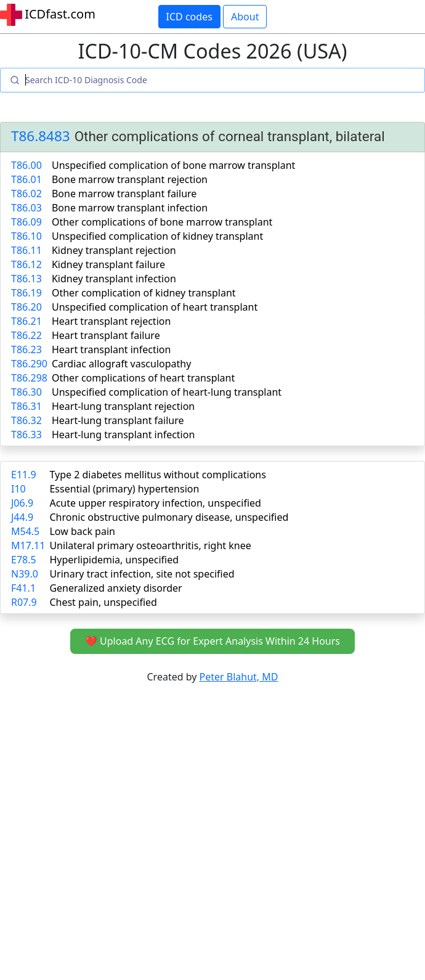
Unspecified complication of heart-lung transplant (167, 392)
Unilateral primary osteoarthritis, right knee (150, 545)
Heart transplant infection (111, 349)
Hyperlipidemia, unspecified (114, 560)
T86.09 (26, 222)
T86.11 (26, 250)
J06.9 (22, 503)
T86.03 (26, 208)
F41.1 (23, 588)
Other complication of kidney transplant (144, 293)
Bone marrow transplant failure (124, 194)
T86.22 (26, 335)
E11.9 (24, 475)
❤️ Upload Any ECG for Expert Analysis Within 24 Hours (212, 641)
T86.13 (26, 279)
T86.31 (26, 406)
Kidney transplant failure (108, 264)
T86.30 (26, 392)
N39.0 (25, 574)
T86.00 (26, 165)
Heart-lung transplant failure (118, 420)
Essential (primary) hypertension (124, 489)
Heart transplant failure (106, 335)
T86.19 (26, 293)
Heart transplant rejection (111, 321)
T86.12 (26, 264)
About (245, 17)
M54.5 (25, 531)
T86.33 (26, 435)
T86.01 (26, 179)
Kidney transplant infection (114, 279)
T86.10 (26, 236)
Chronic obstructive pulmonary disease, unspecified (169, 517)
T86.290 (29, 364)
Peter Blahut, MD (239, 677)
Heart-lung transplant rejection (123, 406)
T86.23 (26, 349)
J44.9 (22, 517)
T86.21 (26, 321)
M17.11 (28, 545)
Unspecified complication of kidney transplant (157, 236)
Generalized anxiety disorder (115, 588)
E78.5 (24, 560)
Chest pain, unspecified (103, 602)
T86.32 (26, 420)
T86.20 (26, 307)
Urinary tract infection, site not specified (142, 574)
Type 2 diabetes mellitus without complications (157, 475)
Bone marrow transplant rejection (130, 179)
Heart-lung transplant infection (123, 435)
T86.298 (29, 378)
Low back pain (82, 531)
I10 (18, 489)
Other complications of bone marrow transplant (162, 222)
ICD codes (189, 17)
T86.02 (26, 194)
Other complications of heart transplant (143, 378)
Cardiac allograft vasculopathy (121, 364)
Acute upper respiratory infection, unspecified (155, 503)
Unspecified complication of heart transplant (155, 307)
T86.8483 (41, 137)
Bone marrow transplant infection (130, 208)
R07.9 (24, 602)
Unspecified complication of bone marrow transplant (173, 165)
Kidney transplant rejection (114, 250)
